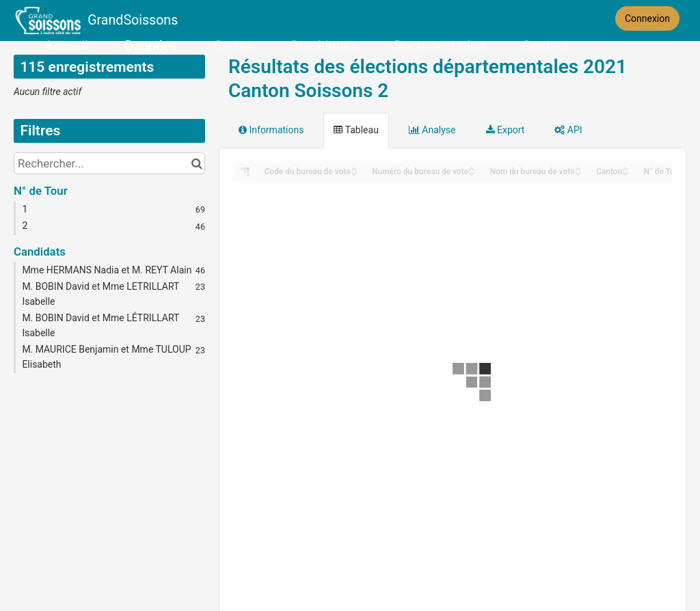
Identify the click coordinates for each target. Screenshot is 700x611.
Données (151, 46)
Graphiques (324, 46)
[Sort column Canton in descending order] (625, 173)
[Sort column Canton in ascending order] (625, 168)
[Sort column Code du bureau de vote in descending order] (354, 173)
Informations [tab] (271, 130)
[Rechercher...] (109, 163)
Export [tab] (506, 130)
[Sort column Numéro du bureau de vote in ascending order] (472, 168)
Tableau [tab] (356, 130)
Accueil (66, 46)
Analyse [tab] (432, 130)
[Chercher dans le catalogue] (197, 163)
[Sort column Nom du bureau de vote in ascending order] (578, 168)
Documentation (440, 46)
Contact (545, 46)
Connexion (647, 18)
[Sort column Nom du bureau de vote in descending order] (578, 173)
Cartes (233, 46)
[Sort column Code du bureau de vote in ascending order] (354, 168)
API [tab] (568, 130)
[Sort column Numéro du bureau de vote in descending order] (472, 173)
